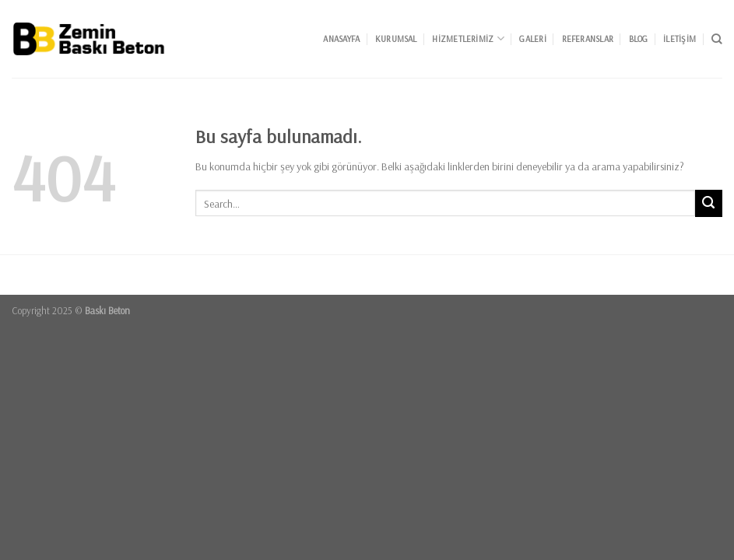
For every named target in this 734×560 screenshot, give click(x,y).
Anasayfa (341, 39)
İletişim (680, 39)
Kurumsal (396, 39)
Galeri (532, 39)
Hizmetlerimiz (468, 38)
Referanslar (588, 39)
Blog (639, 39)
